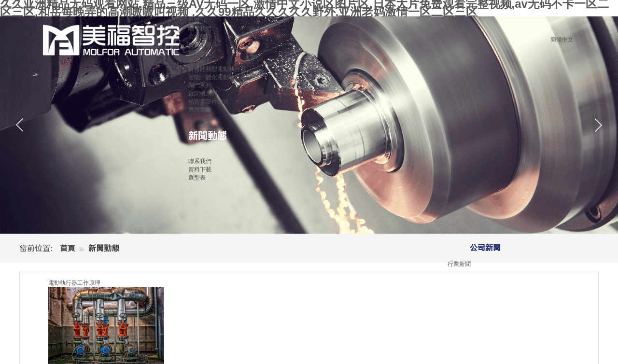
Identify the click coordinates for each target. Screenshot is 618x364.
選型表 (197, 178)
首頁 (68, 248)
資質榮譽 (200, 45)
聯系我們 (200, 161)
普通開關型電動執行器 (217, 69)
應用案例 (200, 110)
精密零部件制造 (209, 102)
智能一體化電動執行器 (217, 77)
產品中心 (200, 61)
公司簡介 (200, 37)
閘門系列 (200, 85)
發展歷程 (200, 53)
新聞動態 (208, 136)
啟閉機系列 (203, 94)
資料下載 (200, 169)
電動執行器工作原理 (74, 283)
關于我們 (200, 28)
